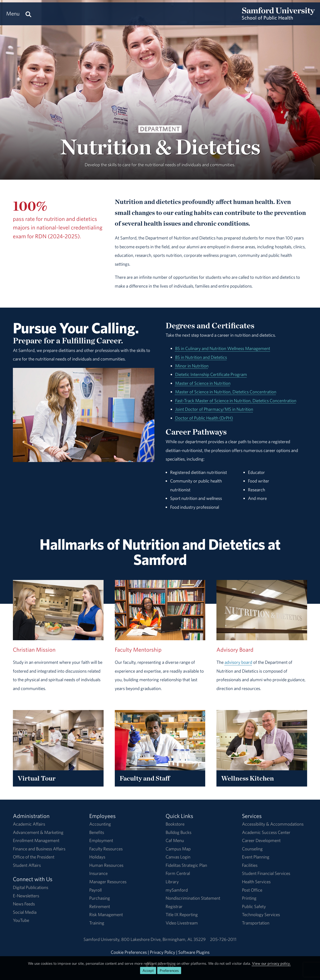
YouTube (21, 920)
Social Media (25, 912)
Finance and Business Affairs (39, 849)
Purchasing (100, 898)
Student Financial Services (266, 873)
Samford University (102, 939)
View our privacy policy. (271, 963)
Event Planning (256, 857)
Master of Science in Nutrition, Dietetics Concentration (226, 392)
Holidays (97, 857)
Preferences (169, 970)
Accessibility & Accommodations (273, 824)
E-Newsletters (26, 896)
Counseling (252, 849)
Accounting (100, 824)
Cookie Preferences (129, 952)
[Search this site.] (28, 14)
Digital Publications (31, 887)
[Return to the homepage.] (278, 18)
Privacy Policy (163, 952)
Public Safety (254, 906)
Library (172, 882)
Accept (148, 970)
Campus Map (178, 849)
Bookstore (175, 824)
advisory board (238, 662)
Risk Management (106, 914)
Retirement (100, 906)
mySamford (177, 890)
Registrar (174, 906)
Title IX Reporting (182, 914)
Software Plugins (194, 952)
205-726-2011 (223, 939)
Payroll (95, 890)
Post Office (252, 890)
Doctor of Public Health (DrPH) (204, 418)
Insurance (98, 873)
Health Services (256, 882)
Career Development (261, 840)
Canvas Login (178, 857)
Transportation (256, 923)
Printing (249, 898)
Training (97, 923)
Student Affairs (27, 865)
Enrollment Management (36, 840)
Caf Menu (175, 840)
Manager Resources (108, 882)
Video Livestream (182, 923)
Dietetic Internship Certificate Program (211, 374)
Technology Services (261, 914)
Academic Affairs (29, 824)
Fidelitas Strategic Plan (186, 865)
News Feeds (24, 904)
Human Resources (106, 865)
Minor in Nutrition (192, 366)
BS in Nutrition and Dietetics (201, 357)
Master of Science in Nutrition (203, 383)
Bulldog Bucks (178, 832)
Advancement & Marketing (38, 832)
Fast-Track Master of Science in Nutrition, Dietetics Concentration (236, 401)
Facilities (250, 865)
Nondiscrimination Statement (193, 898)
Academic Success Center (266, 832)
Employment (101, 840)
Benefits (97, 832)
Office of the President (34, 857)
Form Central (178, 873)
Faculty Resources (106, 849)
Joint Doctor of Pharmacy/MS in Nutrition (214, 409)
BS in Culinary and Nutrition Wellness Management (223, 348)
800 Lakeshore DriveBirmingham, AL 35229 (163, 939)
